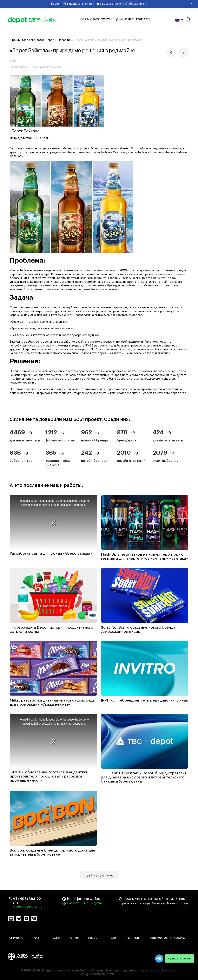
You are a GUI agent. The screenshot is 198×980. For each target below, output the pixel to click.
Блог (114, 938)
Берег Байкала (39, 67)
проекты (57, 67)
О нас (129, 20)
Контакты (144, 20)
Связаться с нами (180, 959)
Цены (119, 20)
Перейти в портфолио (99, 876)
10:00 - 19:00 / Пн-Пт (28, 907)
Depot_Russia (19, 67)
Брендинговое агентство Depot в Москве (72, 971)
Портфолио (90, 20)
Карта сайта (148, 971)
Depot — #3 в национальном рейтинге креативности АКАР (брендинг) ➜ (123, 4)
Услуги (107, 20)
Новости (94, 938)
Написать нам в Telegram (84, 903)
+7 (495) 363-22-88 (28, 901)
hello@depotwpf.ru (70, 899)
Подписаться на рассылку (168, 938)
